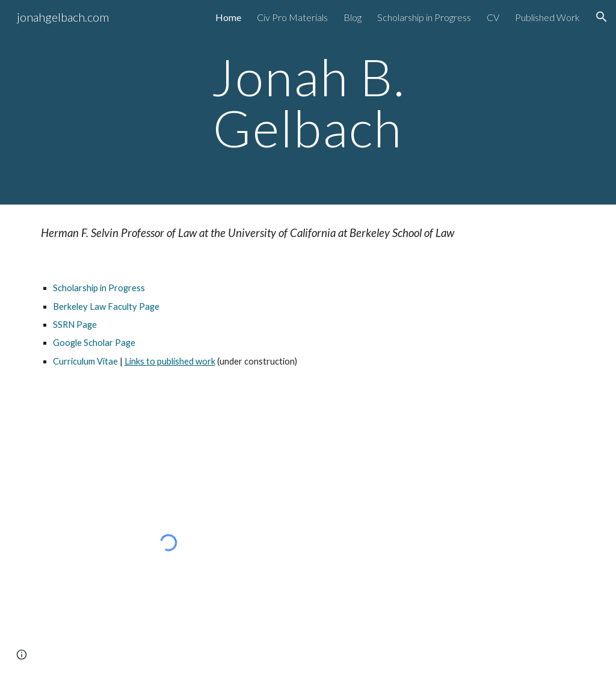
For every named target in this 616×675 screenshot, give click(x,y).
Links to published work (170, 361)
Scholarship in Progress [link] (424, 17)
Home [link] (228, 17)
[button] (602, 17)
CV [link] (493, 17)
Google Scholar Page (94, 343)
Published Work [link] (547, 17)
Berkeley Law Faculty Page (106, 307)
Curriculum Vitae (85, 361)
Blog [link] (353, 17)
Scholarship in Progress (99, 288)
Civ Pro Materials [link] (292, 17)
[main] (308, 103)
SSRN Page (75, 325)
